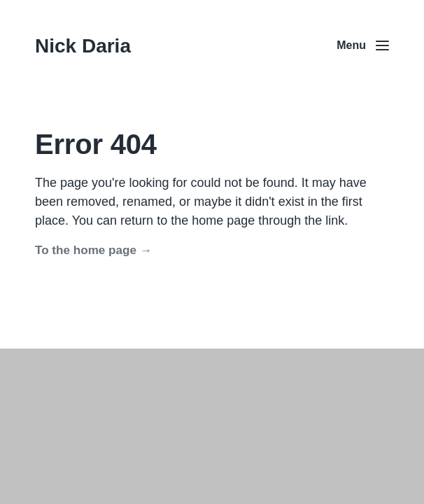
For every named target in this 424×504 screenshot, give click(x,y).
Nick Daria (83, 46)
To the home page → (93, 250)
